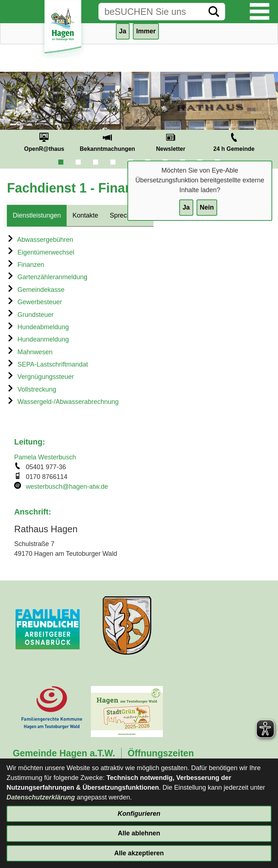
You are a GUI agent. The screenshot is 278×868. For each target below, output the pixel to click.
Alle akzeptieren (139, 853)
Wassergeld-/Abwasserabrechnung (63, 402)
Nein (207, 207)
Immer (146, 31)
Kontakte (85, 215)
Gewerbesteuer (34, 302)
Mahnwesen (30, 352)
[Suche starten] (214, 12)
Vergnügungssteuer (40, 377)
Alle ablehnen (139, 833)
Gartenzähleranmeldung (47, 277)
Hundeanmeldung (38, 339)
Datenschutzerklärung (41, 797)
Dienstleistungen (37, 215)
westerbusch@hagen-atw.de (67, 487)
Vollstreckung (31, 389)
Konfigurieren (139, 814)
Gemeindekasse (36, 290)
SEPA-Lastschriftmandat (47, 364)
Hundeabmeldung (38, 327)
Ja (186, 207)
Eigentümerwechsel (41, 252)
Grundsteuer (30, 315)
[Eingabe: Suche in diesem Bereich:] (151, 12)
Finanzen (26, 265)
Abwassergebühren (40, 240)
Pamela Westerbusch (45, 457)
